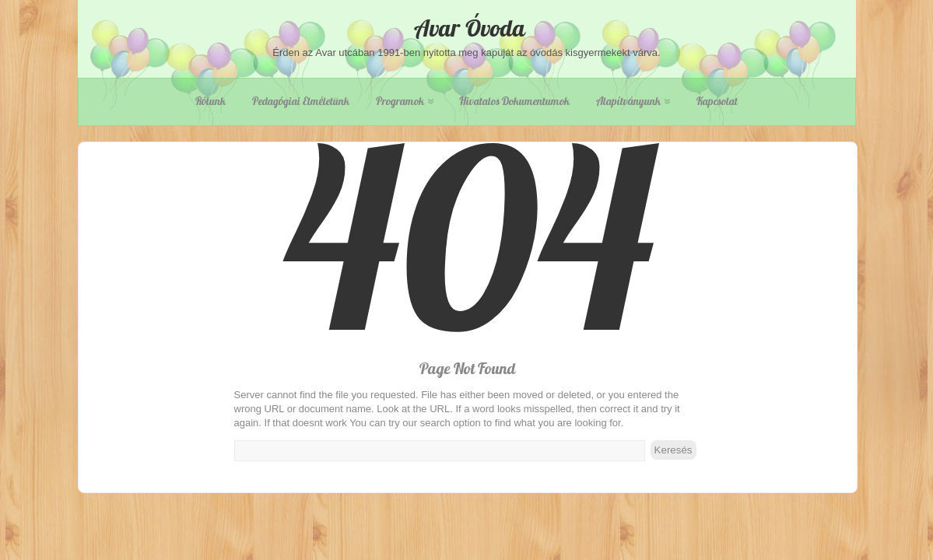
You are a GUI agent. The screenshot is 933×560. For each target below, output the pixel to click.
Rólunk (210, 101)
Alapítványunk (633, 101)
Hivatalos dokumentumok (514, 101)
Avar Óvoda (467, 28)
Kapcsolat (717, 101)
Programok (405, 101)
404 (467, 290)
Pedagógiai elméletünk (301, 101)
